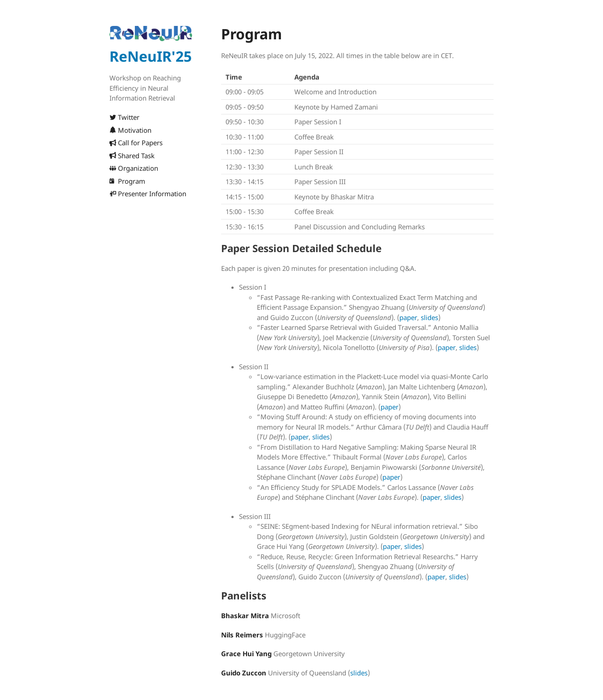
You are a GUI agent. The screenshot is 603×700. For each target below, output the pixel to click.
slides (429, 317)
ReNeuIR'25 (151, 56)
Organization (134, 168)
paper (408, 317)
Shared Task (132, 156)
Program (127, 181)
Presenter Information (148, 194)
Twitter (124, 117)
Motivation (130, 130)
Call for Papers (136, 143)
